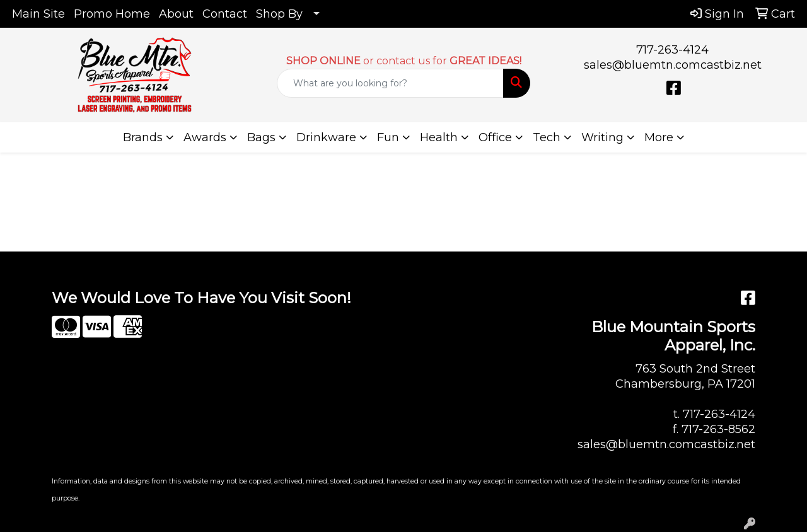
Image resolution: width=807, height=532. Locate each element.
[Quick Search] (391, 83)
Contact (225, 14)
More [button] (659, 137)
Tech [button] (547, 137)
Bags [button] (261, 137)
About (176, 14)
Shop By (279, 14)
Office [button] (495, 137)
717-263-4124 (672, 50)
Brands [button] (143, 137)
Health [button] (439, 137)
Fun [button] (388, 137)
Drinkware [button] (326, 137)
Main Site (38, 14)
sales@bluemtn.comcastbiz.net (673, 65)
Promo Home (112, 14)
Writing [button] (602, 137)
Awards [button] (205, 137)
